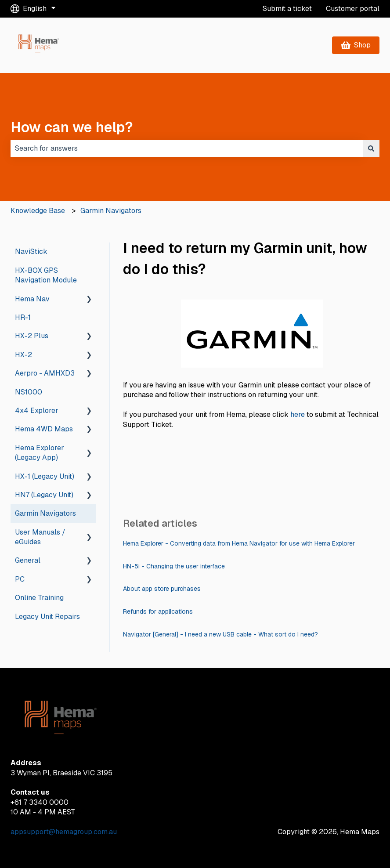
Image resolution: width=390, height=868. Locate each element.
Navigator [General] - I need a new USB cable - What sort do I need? (220, 634)
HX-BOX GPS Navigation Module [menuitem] (46, 275)
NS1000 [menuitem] (29, 392)
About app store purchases (162, 589)
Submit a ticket (287, 9)
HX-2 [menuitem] (23, 355)
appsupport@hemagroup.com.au (64, 832)
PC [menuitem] (20, 579)
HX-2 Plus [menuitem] (32, 336)
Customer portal (353, 9)
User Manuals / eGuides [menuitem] (40, 537)
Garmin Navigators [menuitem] (45, 513)
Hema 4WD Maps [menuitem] (44, 429)
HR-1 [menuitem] (23, 317)
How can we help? (72, 127)
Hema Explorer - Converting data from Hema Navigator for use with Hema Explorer (239, 543)
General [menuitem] (28, 560)
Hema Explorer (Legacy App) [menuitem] (40, 453)
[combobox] (187, 148)
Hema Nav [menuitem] (32, 299)
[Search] (371, 148)
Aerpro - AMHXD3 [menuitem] (45, 373)
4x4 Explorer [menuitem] (37, 410)
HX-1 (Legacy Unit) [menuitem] (45, 476)
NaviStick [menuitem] (31, 251)
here (298, 414)
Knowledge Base (38, 211)
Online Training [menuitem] (39, 598)
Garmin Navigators (111, 211)
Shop (356, 45)
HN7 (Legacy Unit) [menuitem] (44, 495)
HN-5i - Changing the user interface (174, 566)
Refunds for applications (158, 611)
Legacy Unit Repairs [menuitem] (47, 617)
